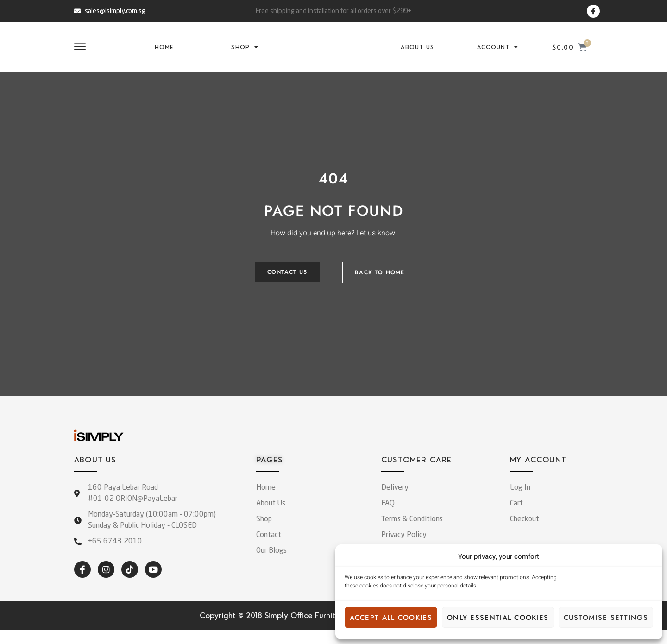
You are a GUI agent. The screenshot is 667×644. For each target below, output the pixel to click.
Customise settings (606, 618)
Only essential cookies (498, 618)
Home (164, 54)
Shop (245, 54)
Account (498, 54)
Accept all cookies (391, 618)
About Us (417, 54)
